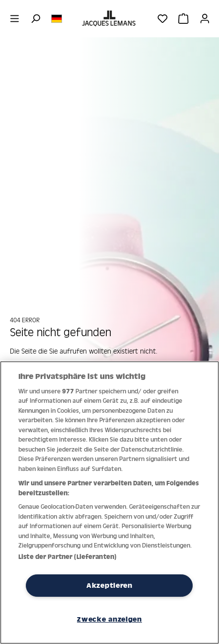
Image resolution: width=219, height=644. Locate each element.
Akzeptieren (109, 585)
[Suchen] (36, 18)
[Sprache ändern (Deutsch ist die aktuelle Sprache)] (57, 18)
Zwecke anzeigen (109, 619)
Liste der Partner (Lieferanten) (67, 557)
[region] (109, 503)
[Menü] (15, 18)
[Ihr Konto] (205, 18)
